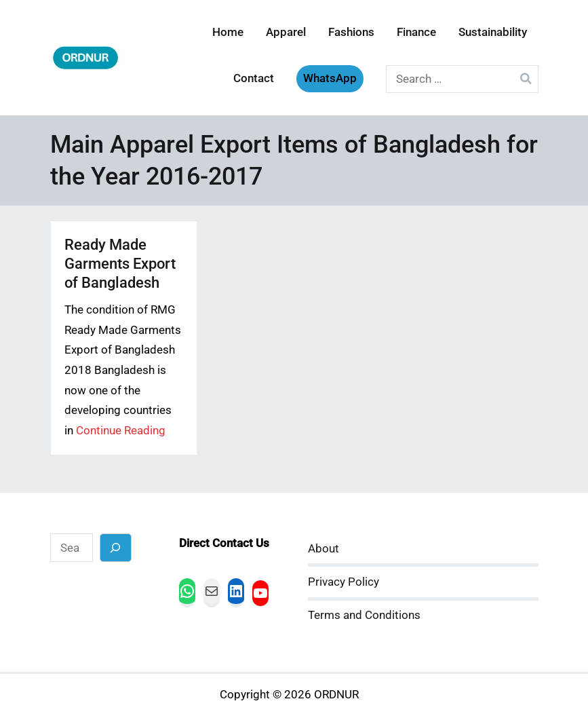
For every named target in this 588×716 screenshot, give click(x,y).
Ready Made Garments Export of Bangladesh (120, 264)
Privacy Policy (344, 582)
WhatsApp (330, 78)
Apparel (286, 32)
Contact (254, 78)
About (324, 549)
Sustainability (493, 32)
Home (228, 32)
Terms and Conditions (364, 615)
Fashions (351, 32)
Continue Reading (121, 431)
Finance (416, 32)
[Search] (116, 547)
